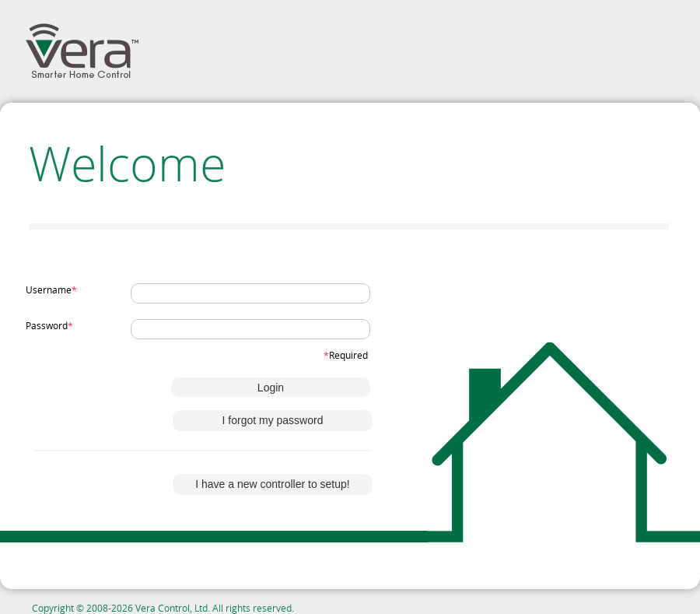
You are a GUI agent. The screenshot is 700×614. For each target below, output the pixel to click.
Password (49, 325)
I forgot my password (273, 420)
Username (51, 289)
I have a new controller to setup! (272, 484)
